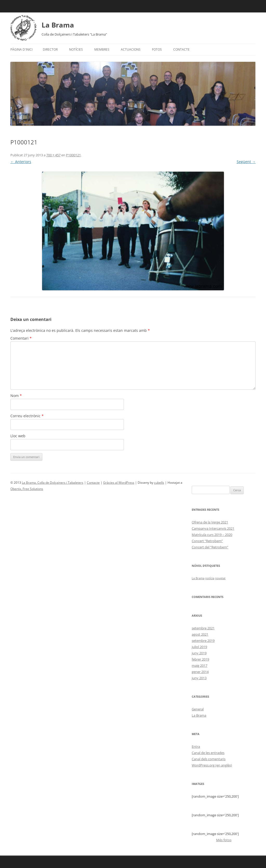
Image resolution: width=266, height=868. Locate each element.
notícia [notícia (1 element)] (210, 578)
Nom (16, 396)
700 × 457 (53, 155)
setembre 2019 (203, 641)
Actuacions (131, 49)
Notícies (76, 49)
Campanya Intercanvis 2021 (213, 528)
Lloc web (18, 436)
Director (50, 49)
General (198, 709)
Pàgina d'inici (21, 49)
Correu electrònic (27, 416)
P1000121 (73, 155)
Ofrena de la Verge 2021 (210, 522)
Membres (102, 49)
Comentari (21, 338)
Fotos (157, 49)
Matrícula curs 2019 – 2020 (212, 535)
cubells (159, 483)
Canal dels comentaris (209, 759)
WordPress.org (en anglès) (212, 765)
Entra (196, 746)
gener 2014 (200, 672)
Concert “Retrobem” (207, 541)
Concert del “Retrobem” (210, 547)
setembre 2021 (203, 628)
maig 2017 (199, 665)
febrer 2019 (200, 659)
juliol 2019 (199, 647)
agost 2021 (200, 634)
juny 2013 (199, 678)
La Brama (58, 25)
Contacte (181, 49)
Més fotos (224, 840)
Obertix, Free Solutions (27, 489)
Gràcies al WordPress (119, 483)
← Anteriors (21, 162)
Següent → (246, 162)
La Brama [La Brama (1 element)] (198, 578)
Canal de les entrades (208, 753)
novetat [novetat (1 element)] (220, 578)
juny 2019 (199, 653)
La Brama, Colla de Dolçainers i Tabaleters (53, 483)
